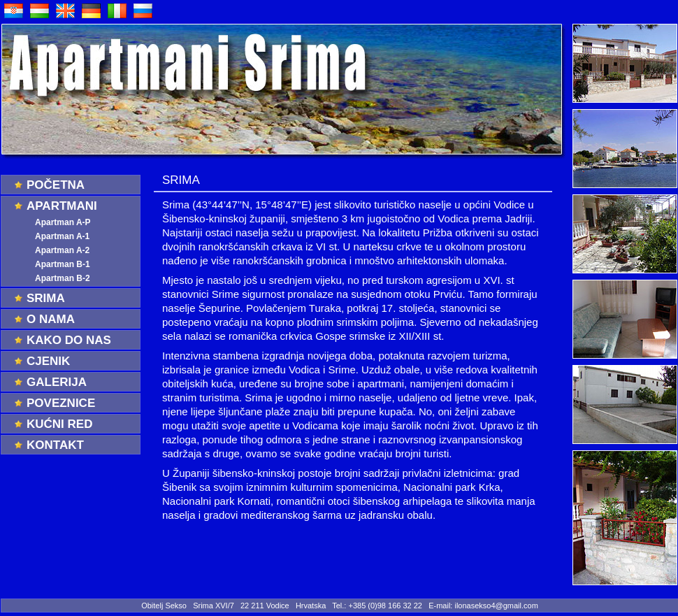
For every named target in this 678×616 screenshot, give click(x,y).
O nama (51, 319)
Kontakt (55, 445)
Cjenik (48, 361)
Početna (56, 185)
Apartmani (62, 206)
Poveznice (61, 403)
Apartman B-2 (63, 278)
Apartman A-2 (62, 250)
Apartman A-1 (62, 236)
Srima (46, 298)
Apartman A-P (63, 222)
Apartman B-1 (63, 264)
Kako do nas (69, 340)
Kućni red (59, 424)
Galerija (57, 382)
